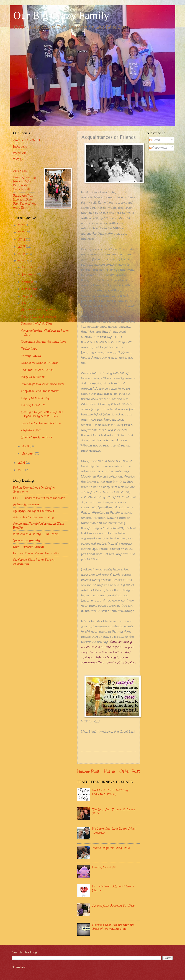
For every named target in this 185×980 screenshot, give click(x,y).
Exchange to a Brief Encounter (43, 384)
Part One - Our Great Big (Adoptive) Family (110, 792)
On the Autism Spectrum (39, 316)
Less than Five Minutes (37, 370)
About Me (20, 171)
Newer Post (88, 771)
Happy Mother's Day (35, 398)
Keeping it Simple (33, 377)
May (26, 303)
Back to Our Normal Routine (41, 423)
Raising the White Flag (37, 323)
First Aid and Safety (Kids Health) (36, 534)
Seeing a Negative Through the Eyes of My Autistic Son (113, 927)
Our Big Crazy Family (61, 15)
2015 (22, 261)
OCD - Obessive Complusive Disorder (39, 498)
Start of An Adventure (37, 437)
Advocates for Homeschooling (34, 517)
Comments (158, 148)
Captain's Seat (31, 430)
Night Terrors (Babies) (29, 547)
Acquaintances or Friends (39, 309)
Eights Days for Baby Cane (111, 848)
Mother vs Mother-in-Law (40, 363)
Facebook (20, 153)
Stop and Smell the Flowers (40, 391)
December (29, 267)
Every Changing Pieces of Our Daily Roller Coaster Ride (25, 183)
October (28, 282)
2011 (22, 470)
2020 (23, 225)
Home (109, 771)
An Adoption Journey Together (113, 905)
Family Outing (31, 356)
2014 (22, 463)
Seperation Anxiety (27, 540)
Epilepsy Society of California (34, 511)
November (30, 274)
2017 (22, 247)
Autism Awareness (26, 504)
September (30, 289)
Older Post (130, 771)
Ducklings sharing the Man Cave (44, 342)
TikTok (18, 159)
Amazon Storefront (27, 140)
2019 (22, 232)
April (26, 446)
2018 (22, 239)
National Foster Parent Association (37, 553)
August (28, 296)
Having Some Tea (104, 867)
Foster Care (29, 349)
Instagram (20, 146)
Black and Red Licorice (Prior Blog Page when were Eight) (24, 201)
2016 (22, 254)
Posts (155, 140)
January (29, 453)
